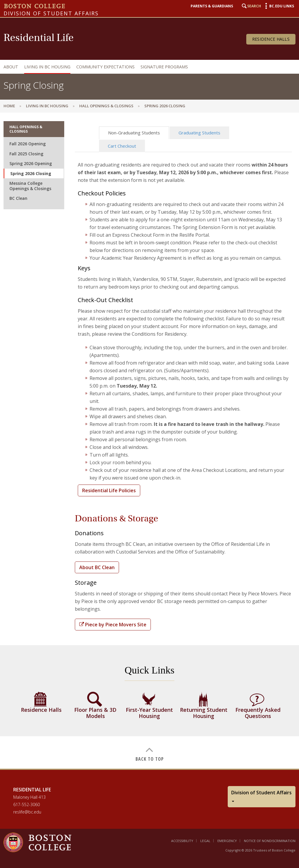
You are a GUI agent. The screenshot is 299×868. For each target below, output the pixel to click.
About (11, 67)
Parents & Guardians (212, 6)
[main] (149, 440)
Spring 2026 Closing (31, 173)
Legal (205, 841)
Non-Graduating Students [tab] (134, 133)
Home (9, 106)
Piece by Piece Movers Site (113, 625)
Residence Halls (271, 39)
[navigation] (148, 67)
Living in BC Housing (47, 67)
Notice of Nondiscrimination (270, 841)
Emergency (227, 841)
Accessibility (182, 841)
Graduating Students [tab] (199, 133)
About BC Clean (97, 567)
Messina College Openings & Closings (30, 186)
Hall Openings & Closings (106, 106)
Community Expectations (105, 67)
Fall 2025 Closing (26, 154)
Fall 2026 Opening (28, 144)
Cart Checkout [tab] (122, 146)
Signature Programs (164, 67)
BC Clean (18, 198)
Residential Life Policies (109, 490)
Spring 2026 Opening (31, 163)
